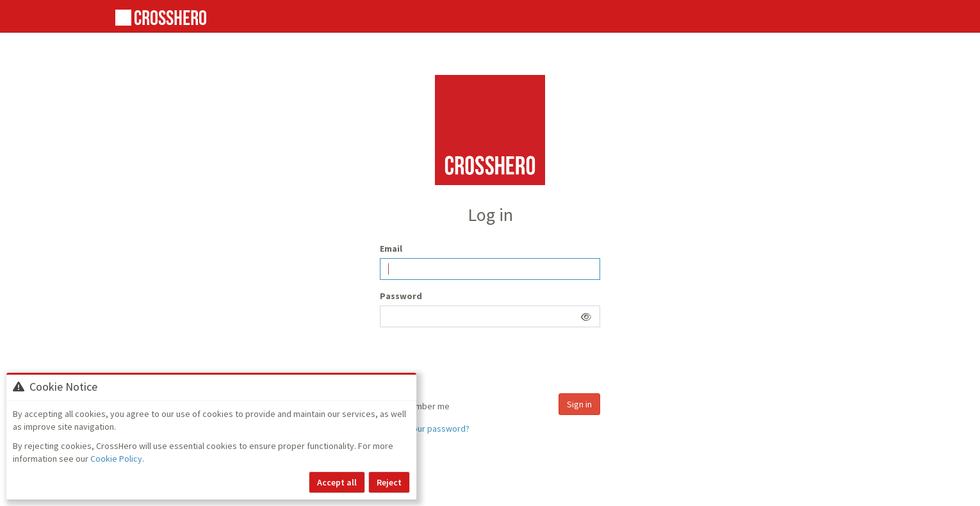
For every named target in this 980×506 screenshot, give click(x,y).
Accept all (337, 482)
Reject (389, 482)
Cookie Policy (116, 459)
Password (401, 296)
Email (391, 249)
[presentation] (477, 362)
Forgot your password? (425, 428)
